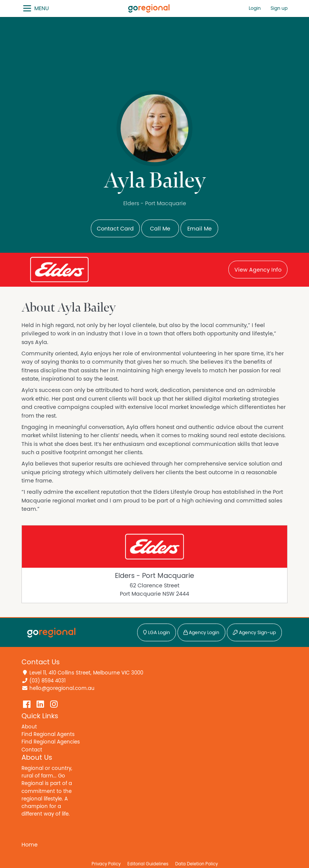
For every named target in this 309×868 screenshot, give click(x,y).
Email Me (200, 229)
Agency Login (201, 633)
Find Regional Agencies (51, 742)
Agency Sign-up (254, 633)
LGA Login (157, 633)
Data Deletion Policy (197, 864)
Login (255, 8)
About (29, 727)
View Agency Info (258, 270)
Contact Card (115, 229)
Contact (32, 750)
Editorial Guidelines (148, 864)
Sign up (279, 8)
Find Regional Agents (48, 734)
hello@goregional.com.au (62, 688)
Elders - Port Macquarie (154, 576)
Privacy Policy (106, 864)
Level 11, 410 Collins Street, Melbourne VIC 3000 (86, 673)
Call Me (160, 229)
